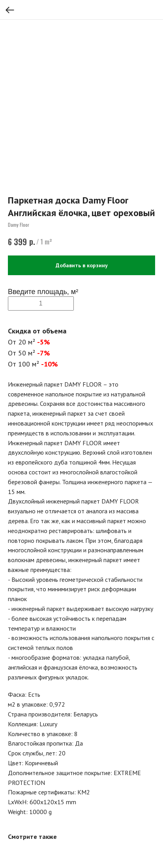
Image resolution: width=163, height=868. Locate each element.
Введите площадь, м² (43, 292)
